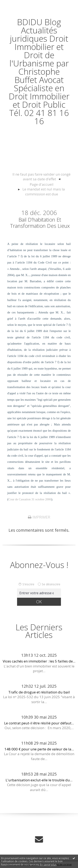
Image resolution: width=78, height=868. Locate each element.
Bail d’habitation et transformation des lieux (40, 223)
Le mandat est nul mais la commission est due (44, 192)
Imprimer (39, 517)
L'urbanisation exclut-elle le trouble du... (39, 780)
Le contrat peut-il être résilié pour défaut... (39, 723)
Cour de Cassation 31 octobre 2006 (30, 499)
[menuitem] (41, 177)
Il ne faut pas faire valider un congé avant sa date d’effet (41, 177)
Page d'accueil (42, 184)
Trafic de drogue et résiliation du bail (39, 692)
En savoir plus (48, 865)
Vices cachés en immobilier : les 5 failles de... (39, 661)
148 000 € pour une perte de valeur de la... (39, 749)
